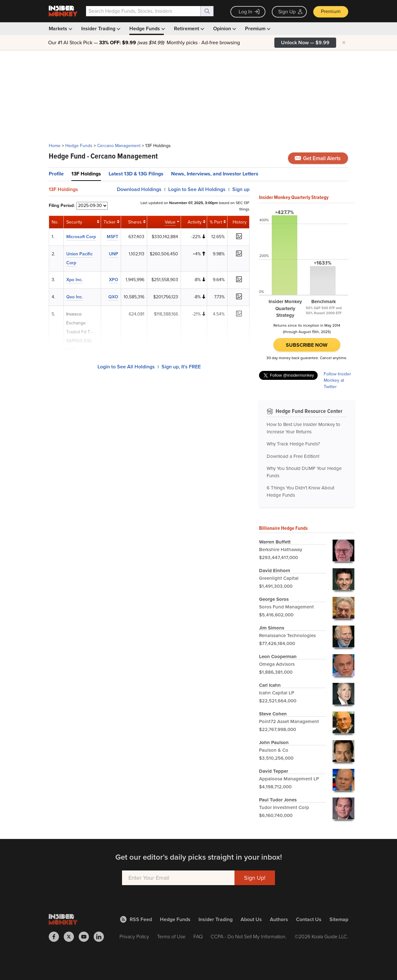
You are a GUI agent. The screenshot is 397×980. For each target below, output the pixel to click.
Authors (279, 919)
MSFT (112, 237)
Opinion (224, 28)
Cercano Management (119, 146)
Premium (331, 11)
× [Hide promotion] (344, 43)
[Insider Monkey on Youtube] (86, 937)
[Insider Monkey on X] (71, 937)
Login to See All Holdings (126, 367)
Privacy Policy (134, 937)
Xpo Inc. (74, 280)
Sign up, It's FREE (181, 367)
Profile (56, 174)
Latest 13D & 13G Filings (136, 174)
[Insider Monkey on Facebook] (56, 937)
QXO (113, 297)
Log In (249, 12)
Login (197, 189)
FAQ (198, 937)
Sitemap (339, 919)
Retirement (188, 28)
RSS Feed (136, 919)
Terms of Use (171, 937)
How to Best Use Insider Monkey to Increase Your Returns (303, 428)
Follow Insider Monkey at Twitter (337, 380)
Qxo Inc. (75, 297)
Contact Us (309, 919)
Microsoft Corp (81, 237)
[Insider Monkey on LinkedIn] (101, 937)
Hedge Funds (147, 28)
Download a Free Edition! (293, 456)
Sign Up (290, 12)
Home (55, 146)
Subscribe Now (307, 345)
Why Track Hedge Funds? (293, 444)
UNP (114, 254)
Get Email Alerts (318, 158)
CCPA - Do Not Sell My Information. (249, 937)
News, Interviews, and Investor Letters (215, 174)
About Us (251, 919)
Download (139, 189)
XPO (114, 280)
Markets (60, 28)
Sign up (241, 189)
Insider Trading (100, 28)
